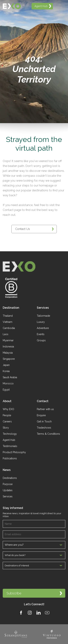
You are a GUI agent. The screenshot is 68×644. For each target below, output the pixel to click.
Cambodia (9, 328)
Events (41, 334)
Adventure (43, 328)
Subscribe (34, 593)
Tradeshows (44, 428)
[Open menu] (61, 6)
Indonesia (8, 347)
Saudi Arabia (10, 377)
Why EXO (8, 409)
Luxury (41, 322)
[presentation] (30, 579)
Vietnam (8, 322)
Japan (6, 365)
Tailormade (43, 316)
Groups (41, 340)
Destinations (10, 478)
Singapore (9, 359)
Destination (11, 308)
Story (6, 428)
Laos (6, 334)
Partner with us (45, 409)
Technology (10, 434)
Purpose (8, 484)
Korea (6, 371)
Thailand (8, 316)
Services (43, 308)
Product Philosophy (14, 452)
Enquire (41, 415)
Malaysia (8, 353)
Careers (7, 421)
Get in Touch (44, 421)
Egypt (6, 390)
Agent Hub (9, 440)
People (7, 415)
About (7, 401)
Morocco (8, 383)
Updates (8, 490)
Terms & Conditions (48, 434)
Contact (43, 401)
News (7, 470)
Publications (10, 458)
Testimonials (10, 446)
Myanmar (8, 340)
